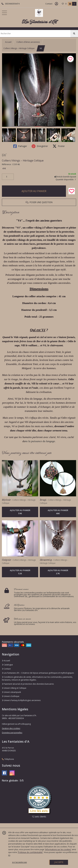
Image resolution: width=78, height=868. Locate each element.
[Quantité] (8, 177)
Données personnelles (12, 733)
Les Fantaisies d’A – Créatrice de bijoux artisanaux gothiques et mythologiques (38, 673)
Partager (20, 146)
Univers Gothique (11, 696)
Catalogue (7, 665)
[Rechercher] (74, 34)
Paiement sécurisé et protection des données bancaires (28, 684)
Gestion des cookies (11, 728)
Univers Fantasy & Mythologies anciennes (21, 700)
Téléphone (8, 759)
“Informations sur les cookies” (58, 849)
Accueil (8, 42)
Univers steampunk (11, 692)
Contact (49, 4)
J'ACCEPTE (59, 862)
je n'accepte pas (19, 862)
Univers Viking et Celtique (14, 688)
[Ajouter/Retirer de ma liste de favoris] (72, 191)
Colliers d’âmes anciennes (28, 42)
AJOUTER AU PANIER (34, 191)
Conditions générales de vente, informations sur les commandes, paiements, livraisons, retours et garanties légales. (37, 678)
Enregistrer (40, 146)
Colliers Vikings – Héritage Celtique (19, 48)
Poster (59, 146)
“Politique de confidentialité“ (30, 852)
